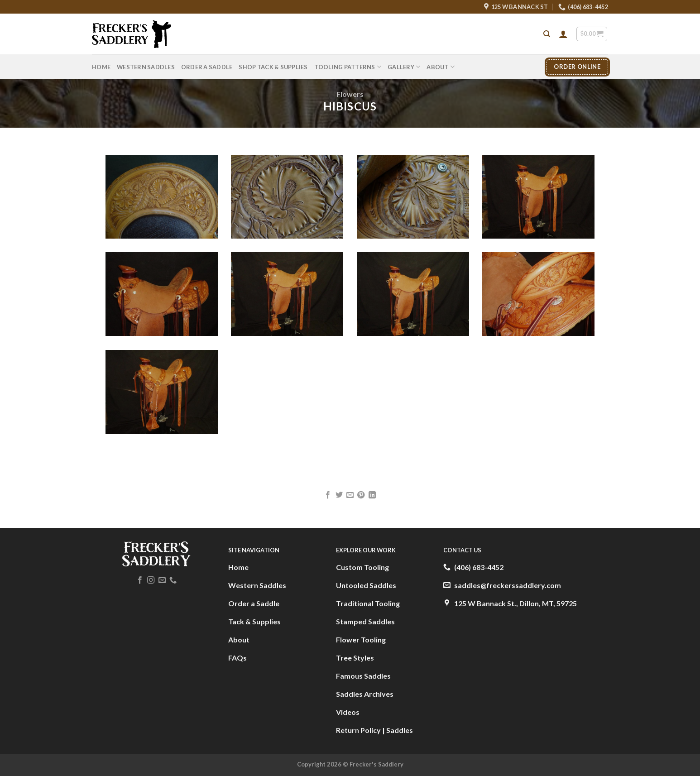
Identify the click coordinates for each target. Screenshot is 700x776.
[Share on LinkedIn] (372, 495)
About (441, 67)
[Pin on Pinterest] (361, 495)
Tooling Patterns (348, 67)
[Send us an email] (162, 580)
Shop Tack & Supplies (273, 67)
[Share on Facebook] (328, 495)
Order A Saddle (207, 67)
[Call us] (173, 580)
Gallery (404, 67)
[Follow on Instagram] (151, 580)
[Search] (547, 34)
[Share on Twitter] (339, 495)
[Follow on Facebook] (140, 580)
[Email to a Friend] (350, 495)
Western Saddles (146, 67)
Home (101, 67)
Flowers (350, 94)
